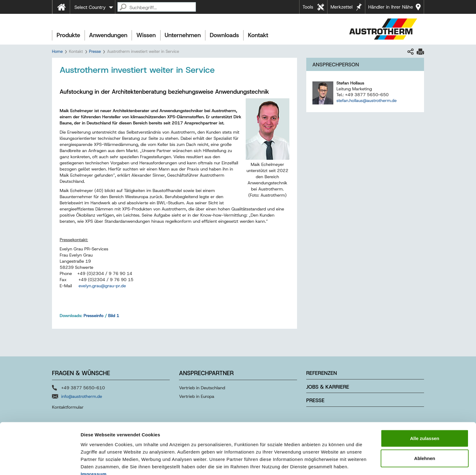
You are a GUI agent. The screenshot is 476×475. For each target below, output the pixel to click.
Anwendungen (108, 35)
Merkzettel (342, 7)
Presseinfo (94, 316)
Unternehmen (183, 35)
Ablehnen (425, 428)
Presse (95, 51)
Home (57, 51)
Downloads (224, 35)
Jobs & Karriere (328, 387)
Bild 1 (114, 316)
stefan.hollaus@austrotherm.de (367, 100)
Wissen (146, 35)
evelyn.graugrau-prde (102, 286)
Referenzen (322, 373)
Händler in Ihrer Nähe (391, 7)
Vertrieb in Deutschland (202, 388)
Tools (308, 7)
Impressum (94, 443)
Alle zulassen (424, 407)
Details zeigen (327, 463)
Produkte (68, 35)
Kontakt (258, 35)
